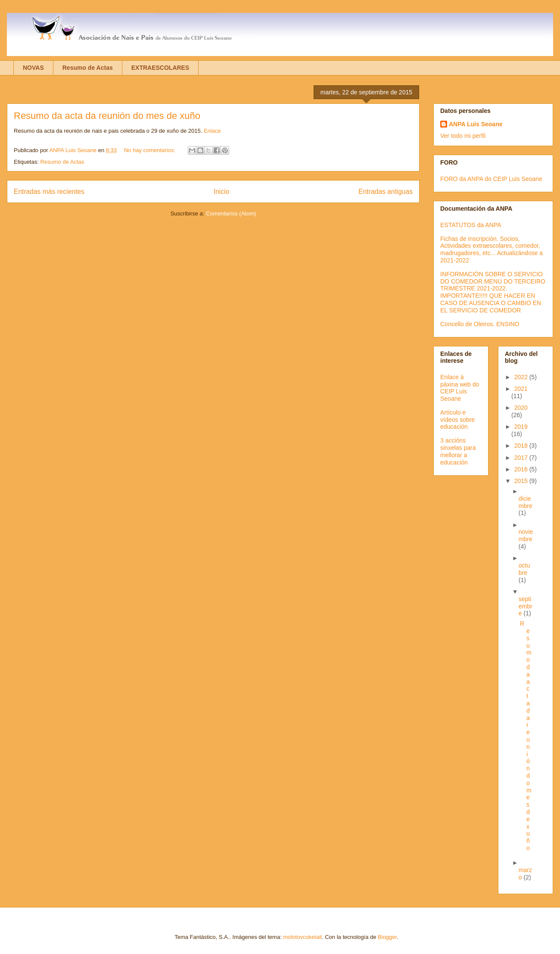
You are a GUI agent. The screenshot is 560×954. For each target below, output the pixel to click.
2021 (521, 389)
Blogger (387, 937)
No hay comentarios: (151, 150)
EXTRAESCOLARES (160, 68)
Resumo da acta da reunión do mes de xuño (107, 116)
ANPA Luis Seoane (476, 124)
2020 (521, 408)
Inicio (221, 192)
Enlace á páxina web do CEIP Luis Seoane (460, 388)
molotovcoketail (302, 937)
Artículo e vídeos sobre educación (457, 420)
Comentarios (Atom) (231, 214)
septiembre (526, 606)
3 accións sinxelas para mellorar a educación (458, 451)
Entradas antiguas (386, 192)
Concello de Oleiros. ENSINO (480, 324)
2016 (522, 469)
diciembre (526, 502)
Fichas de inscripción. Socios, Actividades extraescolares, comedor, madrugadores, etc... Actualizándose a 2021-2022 (492, 249)
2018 (522, 446)
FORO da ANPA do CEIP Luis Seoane (491, 179)
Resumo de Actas (88, 68)
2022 (522, 377)
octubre (524, 569)
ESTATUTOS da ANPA (471, 225)
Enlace (212, 131)
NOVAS (33, 68)
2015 (522, 481)
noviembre (526, 535)
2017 (522, 458)
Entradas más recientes (49, 192)
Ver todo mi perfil (463, 136)
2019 (521, 427)
